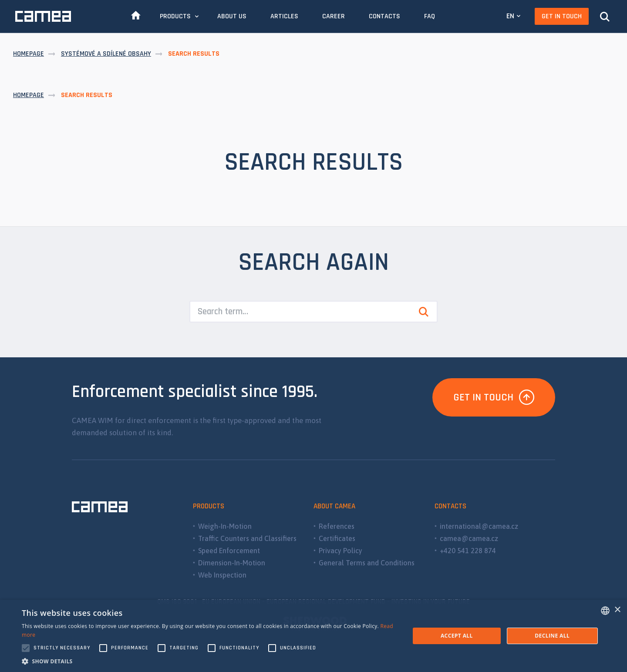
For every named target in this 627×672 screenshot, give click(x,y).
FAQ (430, 16)
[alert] (313, 636)
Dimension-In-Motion (232, 563)
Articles (284, 16)
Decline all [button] (552, 636)
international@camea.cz (479, 526)
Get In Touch (562, 16)
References (337, 526)
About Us (232, 16)
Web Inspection (222, 575)
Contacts (384, 16)
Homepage (29, 54)
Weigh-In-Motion (225, 526)
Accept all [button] (457, 636)
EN (510, 16)
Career (334, 16)
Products (175, 16)
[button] (210, 661)
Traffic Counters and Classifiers (247, 538)
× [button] (617, 610)
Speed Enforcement (229, 551)
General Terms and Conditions (367, 563)
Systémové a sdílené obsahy (106, 54)
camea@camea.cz (469, 538)
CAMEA (43, 16)
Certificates (337, 538)
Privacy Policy (340, 551)
